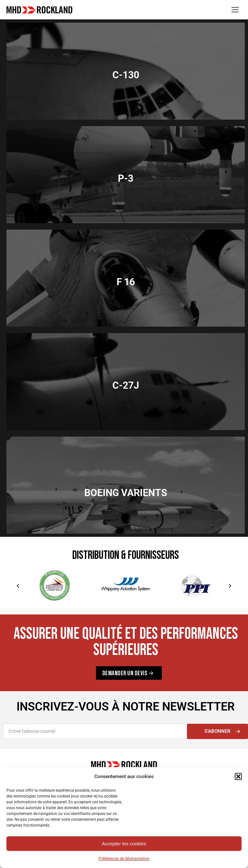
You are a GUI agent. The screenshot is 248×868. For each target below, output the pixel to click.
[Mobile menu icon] (235, 10)
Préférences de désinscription (124, 859)
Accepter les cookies (124, 844)
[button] (238, 776)
